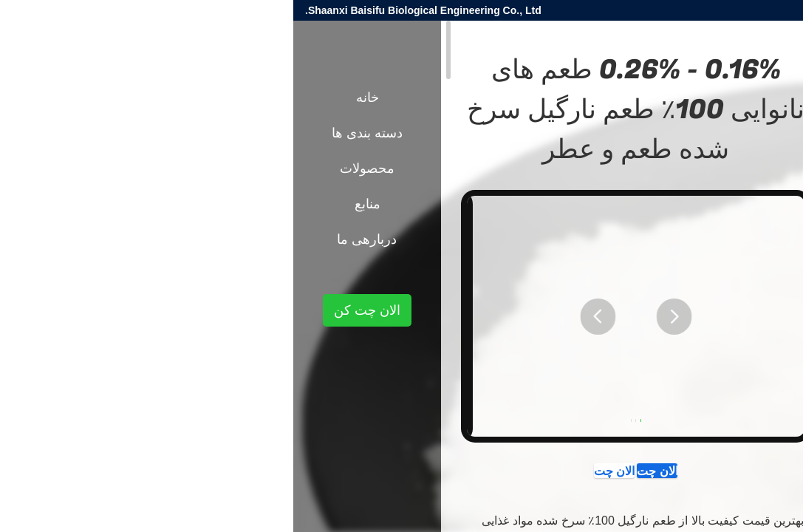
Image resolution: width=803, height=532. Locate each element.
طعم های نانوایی (604, 257)
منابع (74, 204)
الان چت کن (399, 475)
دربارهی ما (74, 239)
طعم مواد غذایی (684, 257)
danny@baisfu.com (633, 10)
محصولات (749, 257)
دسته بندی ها (74, 133)
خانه (74, 98)
